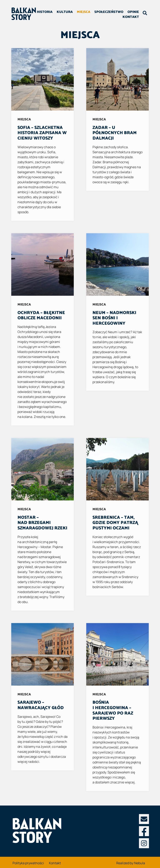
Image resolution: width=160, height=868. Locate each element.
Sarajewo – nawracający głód (41, 705)
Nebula (140, 863)
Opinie (112, 17)
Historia (59, 12)
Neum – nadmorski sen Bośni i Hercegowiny (114, 318)
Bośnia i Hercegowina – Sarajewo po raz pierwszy (113, 710)
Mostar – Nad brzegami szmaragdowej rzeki (42, 523)
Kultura (79, 12)
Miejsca (98, 12)
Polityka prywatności (28, 863)
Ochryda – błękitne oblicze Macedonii (41, 316)
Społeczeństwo (123, 12)
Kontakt (130, 17)
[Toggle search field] (144, 14)
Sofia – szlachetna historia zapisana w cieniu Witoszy (42, 133)
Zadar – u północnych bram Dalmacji (115, 133)
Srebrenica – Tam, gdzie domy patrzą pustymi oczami (115, 523)
